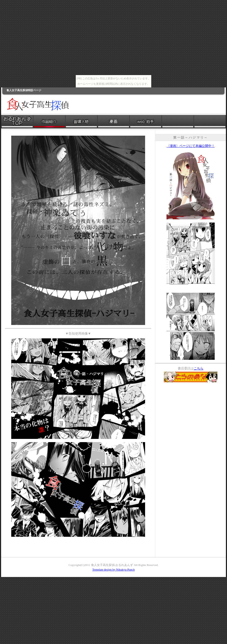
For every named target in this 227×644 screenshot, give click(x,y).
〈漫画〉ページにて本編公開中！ (191, 146)
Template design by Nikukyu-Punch (113, 569)
